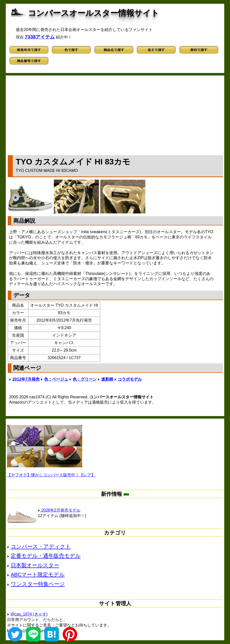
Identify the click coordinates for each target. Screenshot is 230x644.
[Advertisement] (115, 114)
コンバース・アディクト (41, 546)
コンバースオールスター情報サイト (94, 13)
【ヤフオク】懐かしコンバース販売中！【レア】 (51, 475)
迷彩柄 (107, 379)
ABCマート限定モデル (38, 574)
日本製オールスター (35, 565)
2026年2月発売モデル (59, 510)
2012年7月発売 (26, 379)
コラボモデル (130, 379)
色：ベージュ (56, 379)
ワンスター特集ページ (38, 584)
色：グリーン (85, 379)
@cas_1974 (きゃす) (29, 614)
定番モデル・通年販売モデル (46, 556)
